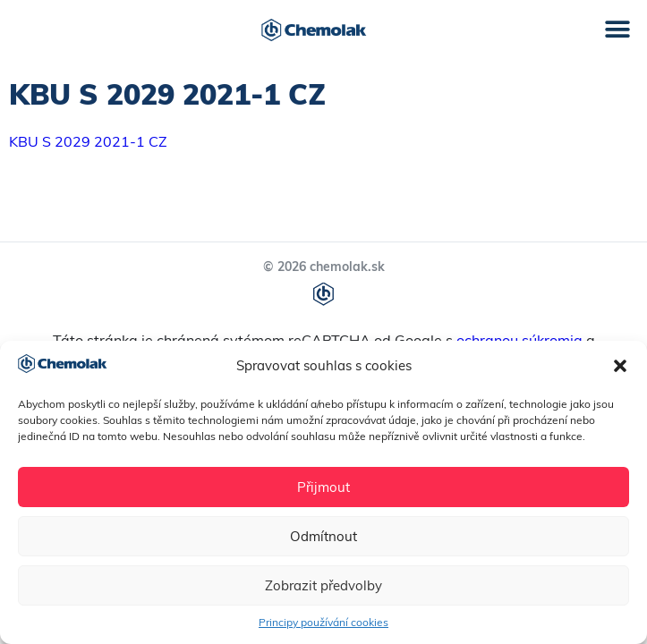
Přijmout (323, 487)
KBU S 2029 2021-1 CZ (88, 141)
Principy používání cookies (323, 622)
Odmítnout (323, 536)
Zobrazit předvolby (323, 585)
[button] (620, 366)
